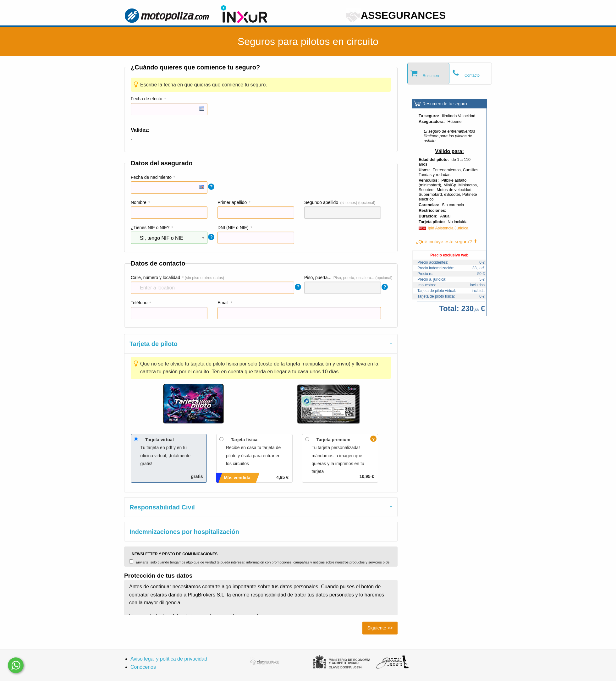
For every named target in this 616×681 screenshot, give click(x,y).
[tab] (261, 344)
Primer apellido (232, 202)
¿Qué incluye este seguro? (444, 242)
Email (223, 303)
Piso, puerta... (318, 277)
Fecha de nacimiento (151, 177)
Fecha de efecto (146, 99)
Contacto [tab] (472, 75)
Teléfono (139, 303)
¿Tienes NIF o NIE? (150, 228)
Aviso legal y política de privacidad (169, 659)
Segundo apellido (321, 202)
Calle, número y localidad (155, 277)
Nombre (139, 202)
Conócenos (143, 667)
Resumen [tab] (431, 76)
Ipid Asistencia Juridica (448, 228)
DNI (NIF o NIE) (233, 228)
